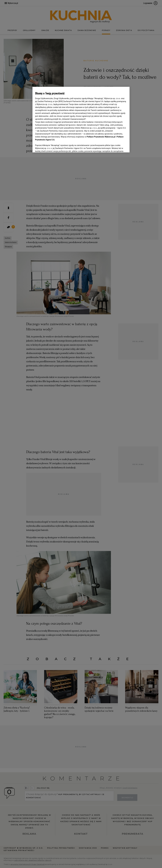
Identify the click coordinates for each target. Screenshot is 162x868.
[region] (81, 120)
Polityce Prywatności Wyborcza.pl (101, 137)
